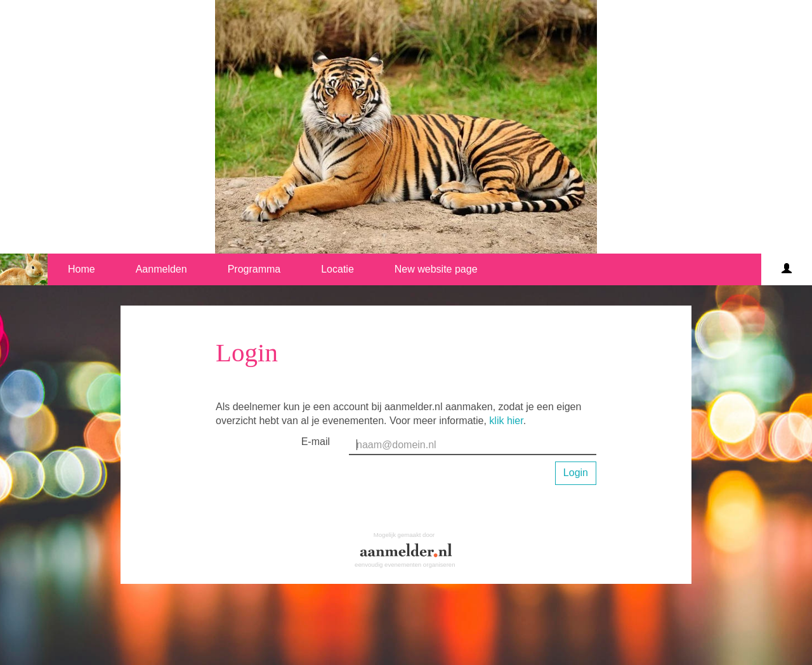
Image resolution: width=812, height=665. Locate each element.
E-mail (316, 442)
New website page (436, 269)
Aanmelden (161, 269)
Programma (254, 269)
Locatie (337, 269)
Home (82, 269)
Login (576, 473)
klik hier (506, 421)
